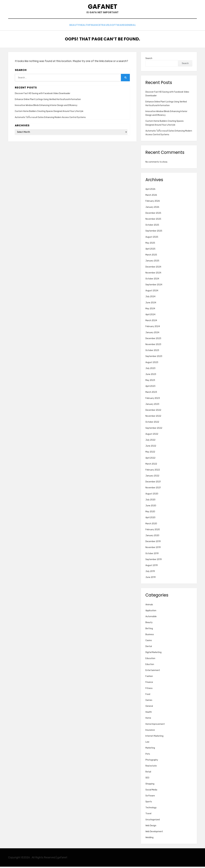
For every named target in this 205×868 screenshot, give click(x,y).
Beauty (64, 27)
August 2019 (152, 567)
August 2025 (152, 238)
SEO (147, 779)
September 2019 (154, 561)
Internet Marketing (154, 737)
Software (123, 27)
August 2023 (152, 364)
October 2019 (152, 555)
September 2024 (154, 286)
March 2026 (151, 197)
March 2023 (151, 394)
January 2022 (152, 477)
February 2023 (153, 400)
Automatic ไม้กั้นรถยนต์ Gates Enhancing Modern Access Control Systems (50, 119)
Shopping (150, 785)
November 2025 (153, 220)
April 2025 (150, 250)
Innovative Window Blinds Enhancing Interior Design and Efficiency (46, 107)
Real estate (151, 767)
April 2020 (150, 519)
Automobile (151, 618)
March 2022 (151, 465)
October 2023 (152, 352)
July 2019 (150, 573)
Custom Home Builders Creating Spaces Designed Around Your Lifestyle (49, 113)
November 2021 (153, 489)
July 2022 (150, 441)
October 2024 (152, 280)
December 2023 (153, 340)
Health (78, 27)
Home (148, 719)
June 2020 (151, 507)
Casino (149, 642)
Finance (93, 27)
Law (147, 743)
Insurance (150, 732)
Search (149, 60)
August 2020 (152, 495)
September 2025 (154, 232)
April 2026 (150, 191)
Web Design (151, 827)
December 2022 (153, 412)
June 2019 (151, 579)
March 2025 (151, 256)
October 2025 (152, 226)
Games (149, 702)
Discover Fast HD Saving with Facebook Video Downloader (43, 95)
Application (151, 612)
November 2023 (153, 346)
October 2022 (152, 423)
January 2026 (152, 208)
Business (150, 636)
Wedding (149, 839)
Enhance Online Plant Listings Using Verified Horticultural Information (48, 101)
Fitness (149, 690)
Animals (149, 606)
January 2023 (152, 406)
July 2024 (150, 298)
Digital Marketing (153, 654)
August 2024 (152, 292)
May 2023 (150, 382)
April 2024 (150, 316)
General (140, 27)
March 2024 (151, 322)
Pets (148, 755)
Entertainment (153, 672)
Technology (151, 809)
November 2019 (153, 549)
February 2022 (153, 471)
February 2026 (153, 202)
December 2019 (153, 543)
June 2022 (151, 447)
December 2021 (153, 483)
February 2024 (153, 328)
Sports (149, 803)
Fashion (149, 678)
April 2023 (150, 388)
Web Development (154, 833)
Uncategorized (153, 821)
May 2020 (150, 513)
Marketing (150, 749)
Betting (149, 630)
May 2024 (150, 310)
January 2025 (152, 262)
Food (148, 696)
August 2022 (152, 435)
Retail (148, 773)
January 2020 (152, 537)
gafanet (103, 8)
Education (150, 660)
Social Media (151, 791)
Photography (152, 761)
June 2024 (151, 304)
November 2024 (153, 274)
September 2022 (154, 429)
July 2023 (150, 370)
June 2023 (151, 376)
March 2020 (151, 525)
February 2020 (153, 531)
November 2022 (153, 418)
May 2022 (150, 453)
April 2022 (150, 459)
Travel (107, 27)
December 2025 (153, 215)
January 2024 (152, 334)
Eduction (150, 666)
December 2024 (153, 268)
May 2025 (150, 244)
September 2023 (154, 358)
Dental (149, 648)
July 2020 (150, 501)
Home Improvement (155, 725)
